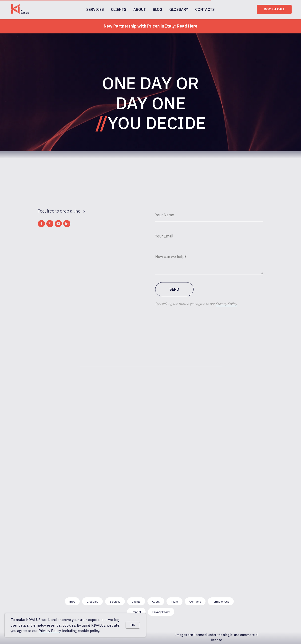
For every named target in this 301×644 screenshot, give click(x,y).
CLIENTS (119, 9)
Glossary (92, 602)
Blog (72, 602)
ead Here (188, 26)
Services (115, 602)
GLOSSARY (179, 9)
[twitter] (50, 224)
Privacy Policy (50, 631)
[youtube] (58, 224)
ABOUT (140, 9)
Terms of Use (221, 602)
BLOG (158, 9)
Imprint (136, 612)
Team (174, 602)
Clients (136, 602)
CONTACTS (205, 9)
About (156, 602)
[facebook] (41, 224)
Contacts (195, 602)
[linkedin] (67, 224)
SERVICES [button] (95, 9)
